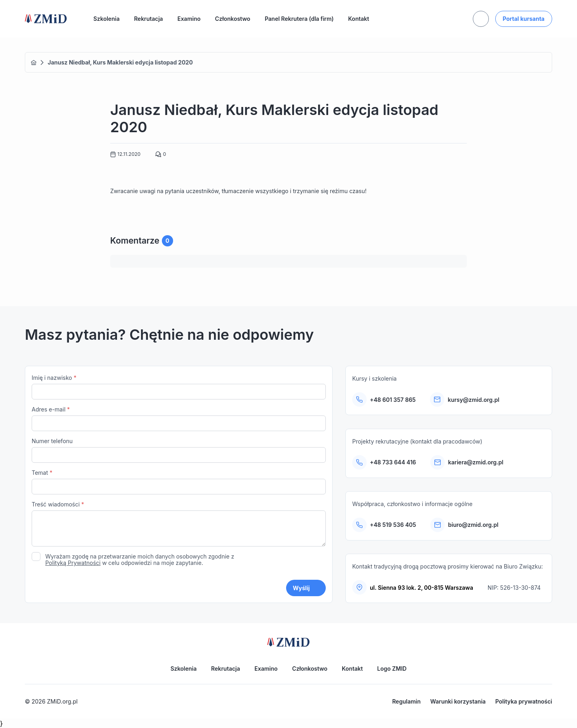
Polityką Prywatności (73, 563)
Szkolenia (106, 19)
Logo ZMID (392, 669)
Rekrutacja (148, 19)
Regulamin (407, 701)
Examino (189, 19)
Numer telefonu (179, 450)
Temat (179, 482)
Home (34, 63)
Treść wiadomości (179, 525)
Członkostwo (233, 19)
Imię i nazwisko (179, 387)
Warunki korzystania (458, 701)
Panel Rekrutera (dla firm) (299, 19)
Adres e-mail (179, 418)
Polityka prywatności (524, 701)
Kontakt (359, 19)
